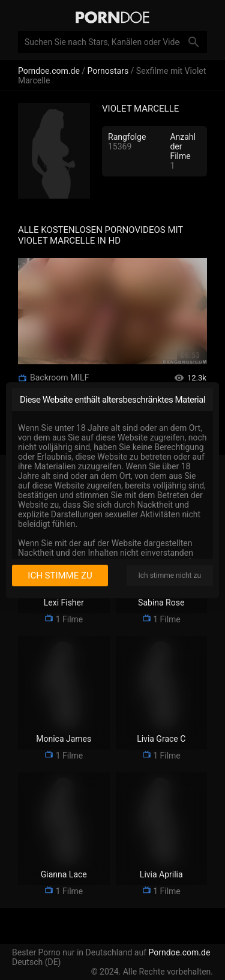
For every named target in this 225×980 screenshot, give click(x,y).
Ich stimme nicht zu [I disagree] (170, 576)
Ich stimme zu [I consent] (60, 576)
